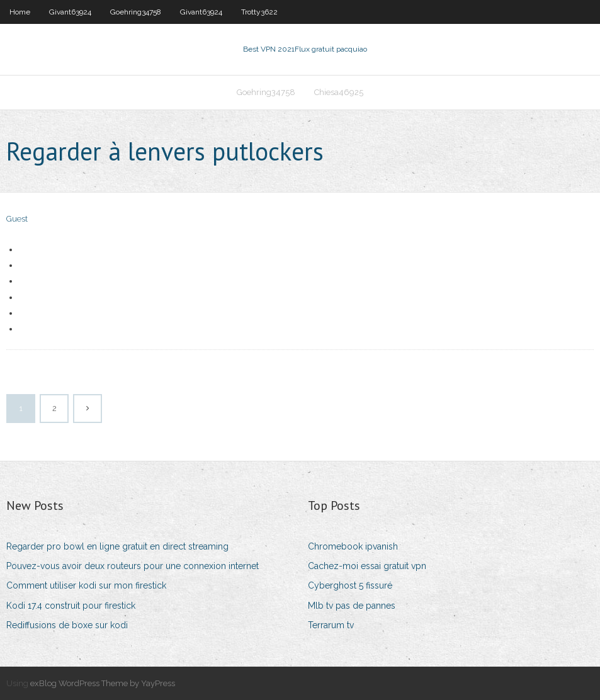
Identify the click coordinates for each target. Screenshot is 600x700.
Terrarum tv (331, 625)
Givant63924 (70, 12)
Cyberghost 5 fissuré (350, 585)
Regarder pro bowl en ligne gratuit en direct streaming (117, 546)
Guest (17, 219)
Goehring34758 (136, 12)
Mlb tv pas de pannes (352, 606)
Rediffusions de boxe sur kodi (67, 625)
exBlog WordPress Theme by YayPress (103, 683)
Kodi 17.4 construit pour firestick (71, 606)
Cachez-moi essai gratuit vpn (367, 566)
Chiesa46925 (339, 92)
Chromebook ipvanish (353, 546)
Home (20, 12)
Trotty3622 (259, 12)
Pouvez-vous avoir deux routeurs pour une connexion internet (133, 566)
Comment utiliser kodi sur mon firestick (86, 585)
